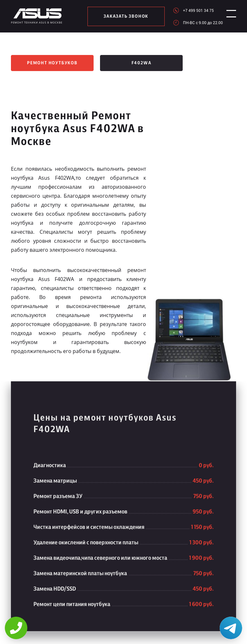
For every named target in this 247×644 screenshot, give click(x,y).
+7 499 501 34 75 (196, 10)
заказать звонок (125, 16)
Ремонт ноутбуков (52, 63)
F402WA (142, 63)
